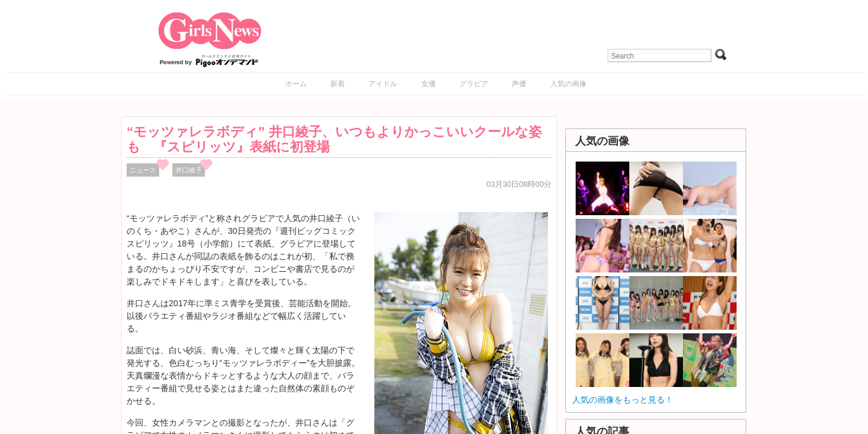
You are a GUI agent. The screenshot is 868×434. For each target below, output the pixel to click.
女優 (429, 84)
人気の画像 (568, 84)
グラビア (474, 84)
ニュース (143, 170)
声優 (519, 84)
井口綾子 (189, 170)
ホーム (296, 84)
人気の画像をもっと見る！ (623, 400)
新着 (338, 84)
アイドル (383, 84)
